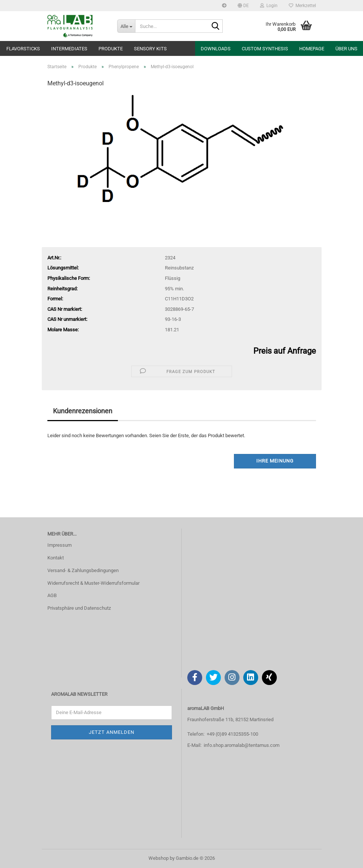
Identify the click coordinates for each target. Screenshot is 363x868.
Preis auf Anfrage (285, 351)
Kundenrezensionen (83, 411)
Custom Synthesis (265, 49)
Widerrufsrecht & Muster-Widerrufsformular (93, 583)
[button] (243, 6)
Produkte (111, 49)
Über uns (346, 49)
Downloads (216, 49)
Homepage (312, 49)
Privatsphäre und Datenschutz (79, 608)
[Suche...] (126, 26)
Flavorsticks (23, 49)
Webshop (159, 858)
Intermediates (69, 49)
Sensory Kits (150, 49)
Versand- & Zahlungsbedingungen (83, 570)
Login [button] (269, 6)
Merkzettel (302, 6)
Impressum (60, 545)
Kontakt (56, 558)
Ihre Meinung (275, 461)
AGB (52, 595)
